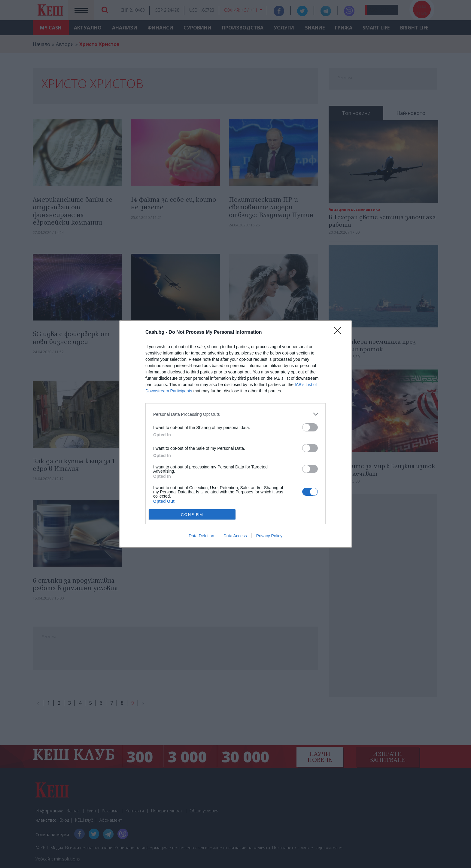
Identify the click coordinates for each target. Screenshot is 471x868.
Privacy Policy (269, 536)
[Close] (339, 333)
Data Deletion (201, 536)
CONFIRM (192, 515)
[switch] (310, 427)
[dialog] (235, 434)
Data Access (235, 536)
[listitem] (235, 414)
